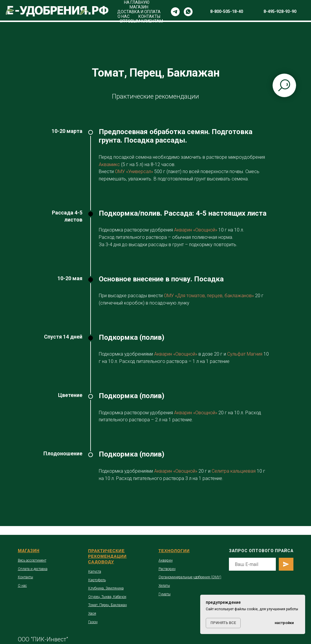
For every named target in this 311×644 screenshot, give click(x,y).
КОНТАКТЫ (149, 16)
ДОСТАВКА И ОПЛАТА (139, 12)
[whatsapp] (188, 12)
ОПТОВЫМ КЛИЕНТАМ (141, 21)
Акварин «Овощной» (195, 230)
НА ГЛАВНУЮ (137, 2)
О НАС (124, 16)
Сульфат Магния (245, 354)
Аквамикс (109, 164)
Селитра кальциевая (234, 471)
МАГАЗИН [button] (139, 7)
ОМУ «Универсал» (134, 171)
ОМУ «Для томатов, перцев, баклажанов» (209, 296)
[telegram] (175, 12)
